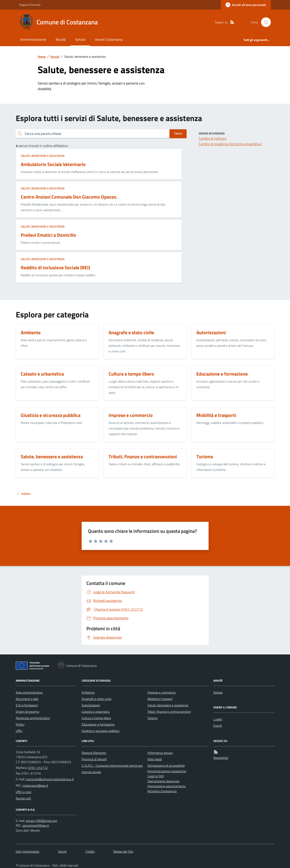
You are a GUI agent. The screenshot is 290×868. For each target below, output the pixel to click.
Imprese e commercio (162, 692)
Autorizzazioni (91, 705)
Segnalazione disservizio (163, 781)
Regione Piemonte (30, 5)
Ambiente (88, 692)
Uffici (19, 731)
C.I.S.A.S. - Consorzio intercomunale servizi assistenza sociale (112, 769)
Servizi (80, 39)
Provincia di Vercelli (94, 759)
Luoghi (218, 719)
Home (42, 57)
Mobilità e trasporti (160, 699)
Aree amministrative (29, 692)
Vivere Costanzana (109, 39)
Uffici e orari (24, 792)
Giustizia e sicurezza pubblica (100, 731)
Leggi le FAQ (156, 776)
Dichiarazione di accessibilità (166, 766)
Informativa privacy (160, 753)
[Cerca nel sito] (264, 22)
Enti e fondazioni (27, 705)
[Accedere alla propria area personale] (246, 5)
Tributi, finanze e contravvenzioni (169, 712)
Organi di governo (27, 712)
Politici (20, 724)
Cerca (178, 133)
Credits (90, 851)
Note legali (155, 759)
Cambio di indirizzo (212, 138)
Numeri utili (23, 798)
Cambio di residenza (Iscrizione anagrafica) (230, 144)
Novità (61, 39)
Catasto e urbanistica (96, 712)
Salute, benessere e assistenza (43, 156)
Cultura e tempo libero (96, 718)
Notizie (218, 692)
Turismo (152, 718)
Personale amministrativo (33, 718)
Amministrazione (33, 39)
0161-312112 (38, 768)
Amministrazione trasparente (167, 771)
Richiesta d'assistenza (162, 791)
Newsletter (221, 758)
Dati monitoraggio (28, 851)
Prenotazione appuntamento (167, 786)
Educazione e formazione (98, 724)
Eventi (218, 726)
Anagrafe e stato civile (97, 699)
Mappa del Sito (123, 851)
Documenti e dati (27, 699)
